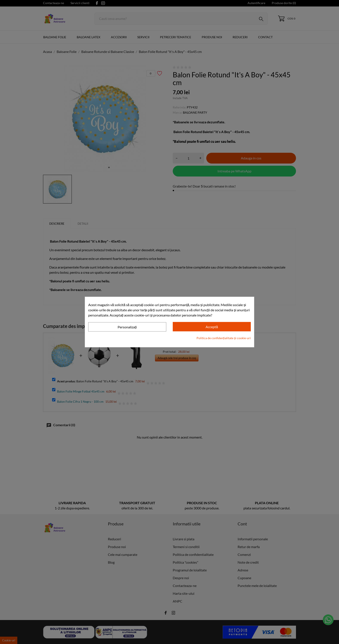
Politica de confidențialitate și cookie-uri (224, 338)
